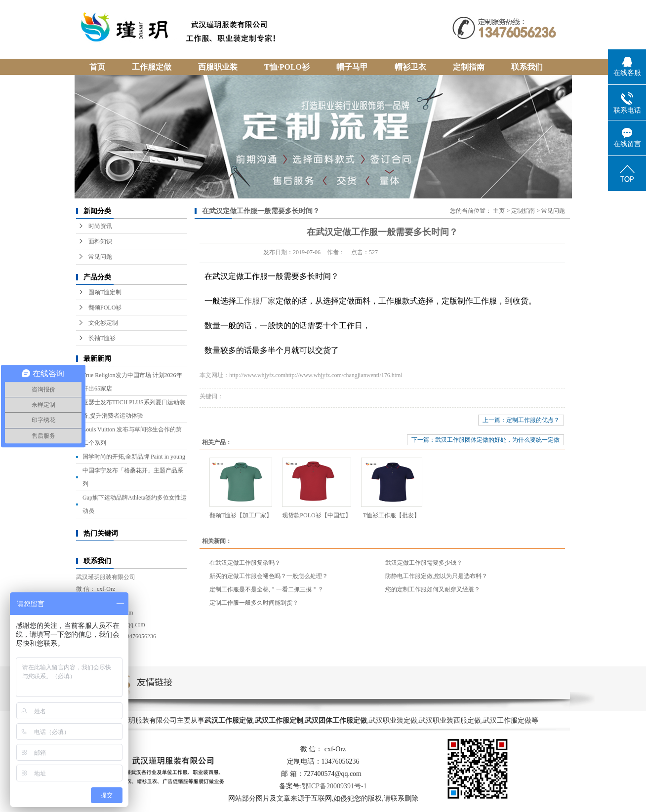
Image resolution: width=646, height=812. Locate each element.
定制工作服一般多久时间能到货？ (254, 603)
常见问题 (100, 257)
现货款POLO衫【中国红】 (316, 515)
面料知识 (100, 241)
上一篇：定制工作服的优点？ (521, 420)
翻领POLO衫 (105, 308)
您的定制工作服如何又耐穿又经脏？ (433, 589)
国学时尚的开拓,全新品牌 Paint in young (134, 457)
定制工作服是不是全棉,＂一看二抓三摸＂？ (266, 589)
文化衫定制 (103, 323)
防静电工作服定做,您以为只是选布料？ (436, 576)
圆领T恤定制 (105, 292)
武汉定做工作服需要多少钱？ (424, 563)
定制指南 (523, 211)
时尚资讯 (100, 226)
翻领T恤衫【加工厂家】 (241, 515)
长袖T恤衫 (102, 338)
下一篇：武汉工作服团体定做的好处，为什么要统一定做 (485, 440)
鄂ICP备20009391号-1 (334, 786)
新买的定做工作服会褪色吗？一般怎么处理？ (269, 576)
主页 (499, 211)
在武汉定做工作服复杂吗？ (245, 563)
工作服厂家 (256, 301)
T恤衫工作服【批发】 (391, 515)
